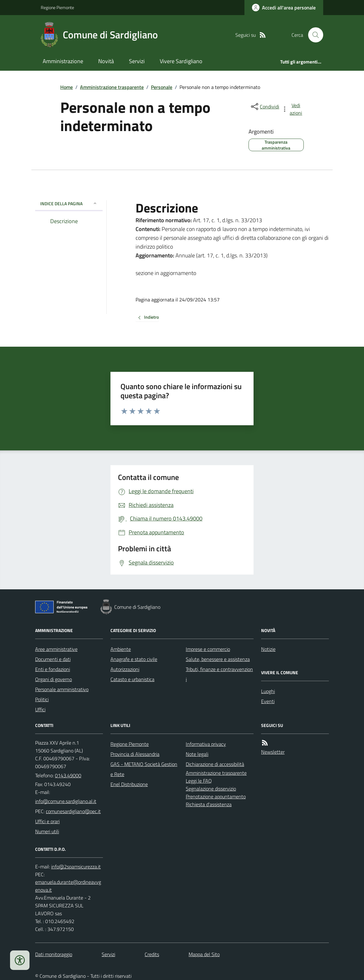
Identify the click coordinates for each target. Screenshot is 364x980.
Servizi (137, 61)
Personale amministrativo (62, 689)
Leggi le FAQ (199, 781)
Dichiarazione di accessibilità (215, 764)
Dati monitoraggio (54, 954)
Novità (106, 61)
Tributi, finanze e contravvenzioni (219, 674)
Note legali (197, 754)
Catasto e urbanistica (132, 679)
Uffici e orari (47, 821)
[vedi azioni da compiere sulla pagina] (292, 109)
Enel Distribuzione (129, 784)
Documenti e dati (53, 659)
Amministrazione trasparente (112, 87)
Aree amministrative (56, 649)
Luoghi (268, 691)
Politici (42, 699)
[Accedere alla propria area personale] (284, 8)
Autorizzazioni (125, 669)
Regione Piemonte (57, 7)
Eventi (268, 701)
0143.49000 (68, 775)
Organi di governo (54, 679)
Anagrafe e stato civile (134, 659)
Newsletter (273, 752)
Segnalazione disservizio (211, 789)
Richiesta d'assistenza (209, 804)
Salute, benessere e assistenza (218, 659)
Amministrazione (63, 61)
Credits (152, 954)
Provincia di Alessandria (135, 754)
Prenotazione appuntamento (216, 796)
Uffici (40, 709)
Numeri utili (47, 831)
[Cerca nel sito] (313, 35)
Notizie (268, 649)
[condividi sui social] (265, 107)
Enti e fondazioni (53, 669)
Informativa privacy (206, 744)
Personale (162, 87)
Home (67, 87)
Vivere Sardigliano (181, 61)
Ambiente (121, 649)
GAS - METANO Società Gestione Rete (144, 769)
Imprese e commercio (208, 649)
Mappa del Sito (204, 954)
